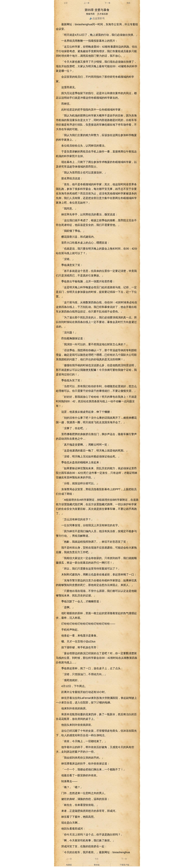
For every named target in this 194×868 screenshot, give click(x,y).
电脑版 (69, 865)
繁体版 (97, 865)
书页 (128, 3)
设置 (66, 3)
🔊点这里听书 (97, 18)
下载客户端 (124, 865)
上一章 (87, 3)
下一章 (108, 3)
